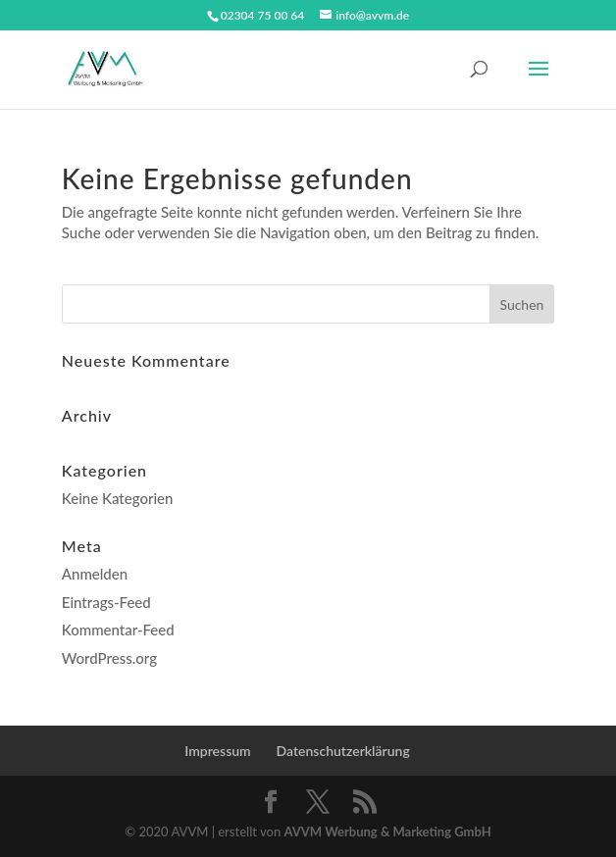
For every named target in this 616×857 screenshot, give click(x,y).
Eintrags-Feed (106, 602)
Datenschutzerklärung (343, 751)
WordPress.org (109, 658)
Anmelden (95, 574)
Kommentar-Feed (118, 630)
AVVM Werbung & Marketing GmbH (387, 832)
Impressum (218, 751)
